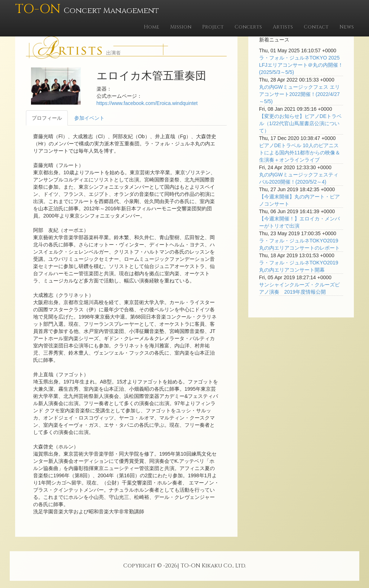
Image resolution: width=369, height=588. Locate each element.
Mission (181, 27)
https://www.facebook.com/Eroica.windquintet (147, 103)
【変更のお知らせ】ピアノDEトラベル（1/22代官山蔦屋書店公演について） (300, 123)
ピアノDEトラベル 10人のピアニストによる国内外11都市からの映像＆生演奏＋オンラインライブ (300, 153)
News (347, 27)
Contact (316, 27)
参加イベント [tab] (89, 118)
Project (213, 27)
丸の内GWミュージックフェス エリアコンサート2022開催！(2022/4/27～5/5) (299, 94)
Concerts (248, 27)
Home (152, 27)
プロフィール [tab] (47, 118)
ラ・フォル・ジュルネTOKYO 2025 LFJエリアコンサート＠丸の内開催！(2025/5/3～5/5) (301, 65)
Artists (283, 27)
